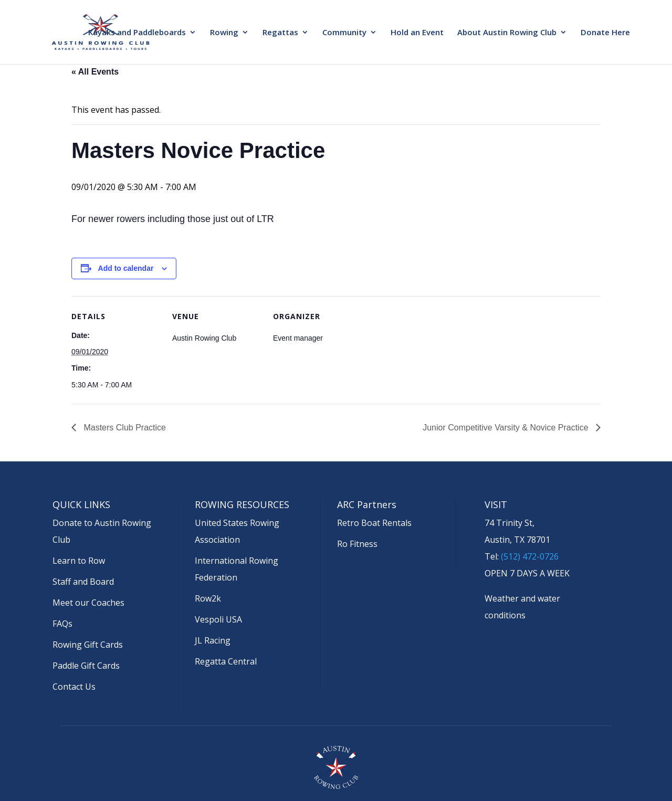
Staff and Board (83, 582)
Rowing (224, 33)
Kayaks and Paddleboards (137, 33)
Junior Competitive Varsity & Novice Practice (507, 428)
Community (344, 33)
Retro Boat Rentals (374, 523)
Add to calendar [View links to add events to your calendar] (126, 268)
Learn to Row (79, 561)
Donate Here (605, 33)
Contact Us (74, 687)
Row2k (208, 598)
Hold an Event (417, 33)
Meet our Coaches (88, 603)
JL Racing (213, 640)
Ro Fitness (357, 544)
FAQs (62, 624)
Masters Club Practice (124, 428)
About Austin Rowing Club (507, 33)
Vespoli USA (218, 619)
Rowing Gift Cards (88, 645)
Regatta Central (226, 661)
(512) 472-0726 (530, 556)
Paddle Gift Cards (86, 666)
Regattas (280, 33)
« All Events (95, 72)
